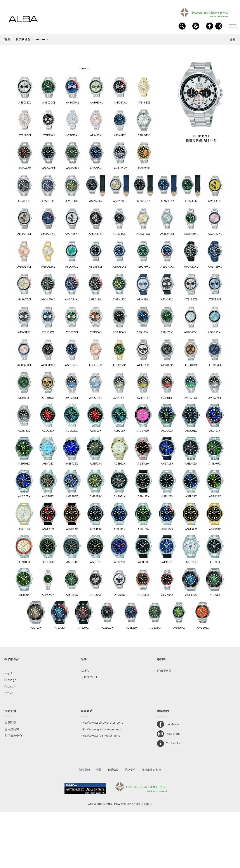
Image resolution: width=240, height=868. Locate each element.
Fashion (10, 743)
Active (40, 39)
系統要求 (130, 826)
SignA (9, 730)
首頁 (7, 39)
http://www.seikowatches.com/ (102, 779)
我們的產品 (23, 39)
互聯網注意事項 (151, 826)
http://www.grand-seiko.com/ (101, 786)
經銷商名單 (164, 727)
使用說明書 (12, 786)
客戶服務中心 (13, 792)
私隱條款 (113, 826)
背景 (99, 826)
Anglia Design (142, 860)
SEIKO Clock (89, 734)
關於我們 (85, 826)
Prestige (10, 736)
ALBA (85, 727)
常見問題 (10, 779)
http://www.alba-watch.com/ (100, 792)
